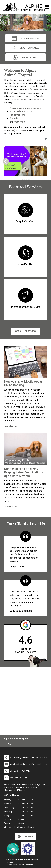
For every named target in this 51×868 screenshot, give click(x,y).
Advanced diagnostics (21, 111)
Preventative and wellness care (25, 108)
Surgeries (14, 118)
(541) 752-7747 (18, 130)
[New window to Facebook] (6, 744)
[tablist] (26, 180)
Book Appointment (26, 38)
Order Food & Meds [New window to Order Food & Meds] (26, 48)
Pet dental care (17, 115)
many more (20, 122)
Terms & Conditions (26, 865)
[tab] (22, 180)
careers (26, 837)
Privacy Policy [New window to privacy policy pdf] (11, 865)
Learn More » (11, 426)
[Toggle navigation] (47, 7)
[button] (43, 139)
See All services (26, 331)
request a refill (26, 57)
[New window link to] (29, 849)
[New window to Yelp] (10, 744)
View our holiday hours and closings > (20, 827)
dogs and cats (28, 96)
